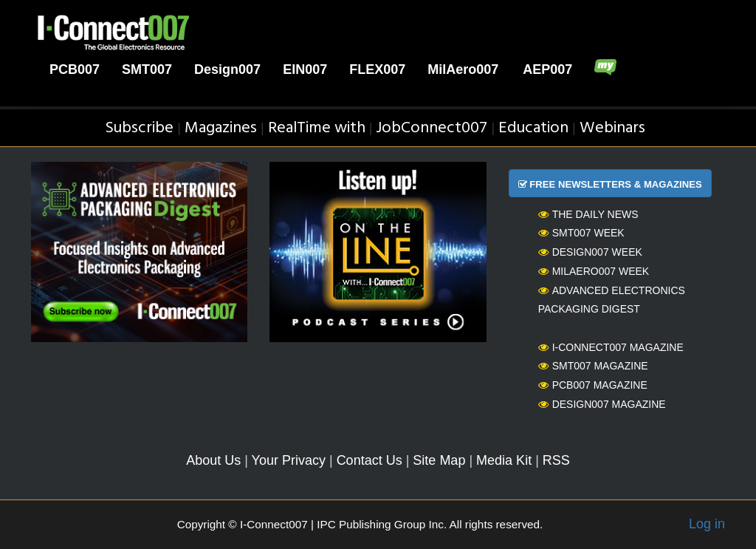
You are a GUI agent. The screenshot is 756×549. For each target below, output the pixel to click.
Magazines (221, 128)
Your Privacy (289, 460)
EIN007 (305, 69)
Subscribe (139, 128)
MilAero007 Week (594, 271)
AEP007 (547, 69)
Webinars (612, 128)
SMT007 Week (581, 233)
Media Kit (504, 460)
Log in (707, 524)
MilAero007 (463, 69)
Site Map (439, 460)
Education (533, 128)
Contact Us (370, 460)
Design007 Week (590, 252)
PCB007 (75, 69)
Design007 (227, 69)
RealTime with (317, 128)
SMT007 (147, 69)
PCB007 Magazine (593, 385)
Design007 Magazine (602, 404)
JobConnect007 (432, 128)
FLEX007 (377, 69)
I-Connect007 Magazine (611, 347)
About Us (213, 460)
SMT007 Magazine (593, 366)
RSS (556, 460)
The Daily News (588, 214)
